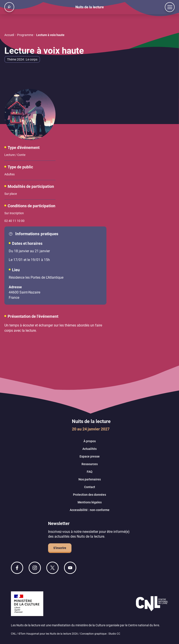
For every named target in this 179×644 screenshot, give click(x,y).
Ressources (90, 464)
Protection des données (89, 495)
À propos (90, 441)
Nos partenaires (90, 479)
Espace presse (90, 456)
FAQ (90, 472)
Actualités (89, 449)
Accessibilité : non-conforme (90, 510)
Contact (90, 487)
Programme (25, 35)
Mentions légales (90, 502)
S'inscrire (60, 548)
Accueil (9, 35)
